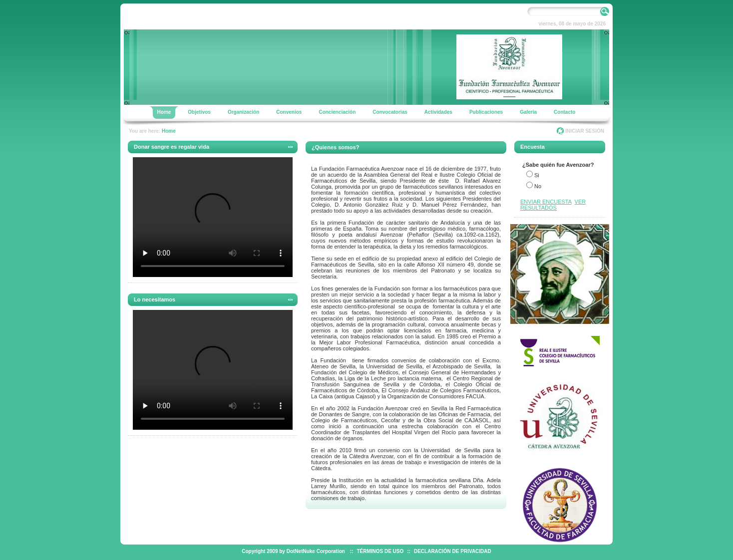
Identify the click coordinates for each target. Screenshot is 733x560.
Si (537, 175)
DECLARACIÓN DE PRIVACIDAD (453, 551)
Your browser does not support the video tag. (213, 217)
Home (169, 131)
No (538, 186)
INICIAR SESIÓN (585, 131)
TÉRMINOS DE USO (380, 551)
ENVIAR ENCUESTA (546, 202)
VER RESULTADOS (553, 205)
